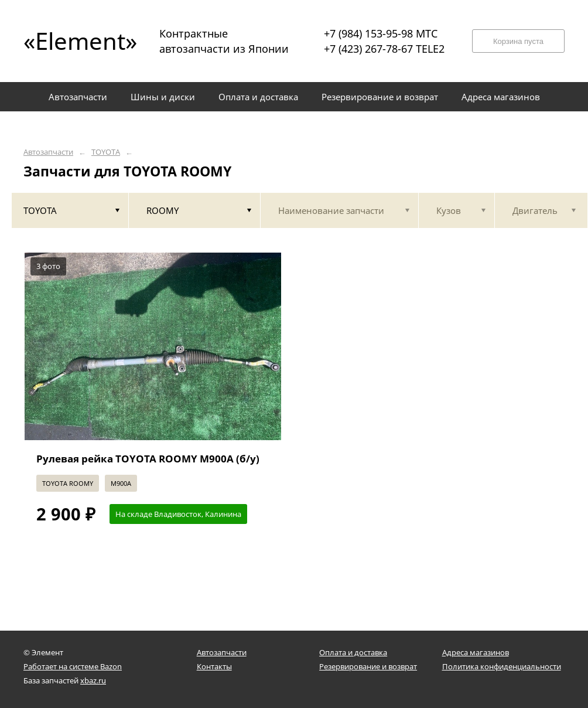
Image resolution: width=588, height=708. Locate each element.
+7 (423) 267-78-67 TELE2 (384, 49)
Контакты (214, 666)
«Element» (76, 41)
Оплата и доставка (353, 652)
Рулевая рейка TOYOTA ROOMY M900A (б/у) (148, 459)
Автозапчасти (48, 152)
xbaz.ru (93, 680)
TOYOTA (106, 152)
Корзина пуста (518, 41)
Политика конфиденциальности (502, 666)
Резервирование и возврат (368, 666)
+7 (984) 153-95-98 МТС (381, 33)
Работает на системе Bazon (73, 666)
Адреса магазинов (476, 652)
